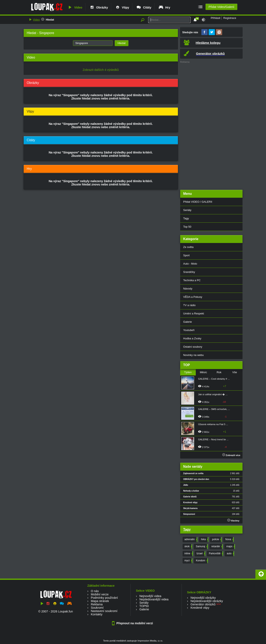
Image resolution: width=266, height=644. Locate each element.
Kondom (202, 561)
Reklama (97, 604)
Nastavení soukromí (104, 611)
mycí (188, 561)
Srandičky (189, 272)
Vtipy (122, 7)
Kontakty (97, 614)
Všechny (233, 520)
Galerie (188, 322)
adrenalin (191, 540)
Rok (219, 372)
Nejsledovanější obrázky (207, 601)
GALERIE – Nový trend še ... (213, 439)
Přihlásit (216, 18)
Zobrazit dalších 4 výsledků (101, 70)
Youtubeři (189, 330)
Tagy (186, 218)
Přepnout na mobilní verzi (133, 623)
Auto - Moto (190, 264)
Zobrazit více (231, 455)
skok (188, 547)
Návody (188, 289)
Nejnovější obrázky (203, 598)
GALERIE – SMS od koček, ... (214, 409)
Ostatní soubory (193, 347)
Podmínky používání (104, 598)
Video (75, 7)
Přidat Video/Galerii (221, 7)
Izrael (201, 554)
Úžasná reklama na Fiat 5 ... (213, 424)
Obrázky (99, 7)
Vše (235, 372)
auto (230, 554)
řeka (204, 540)
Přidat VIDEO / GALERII (198, 202)
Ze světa (188, 247)
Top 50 (187, 227)
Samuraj (201, 547)
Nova (229, 540)
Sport (187, 255)
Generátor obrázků (203, 604)
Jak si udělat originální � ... (213, 394)
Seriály (187, 210)
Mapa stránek (100, 601)
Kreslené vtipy (200, 608)
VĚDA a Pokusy (193, 297)
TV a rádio (190, 305)
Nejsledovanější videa (154, 599)
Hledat (50, 20)
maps (230, 547)
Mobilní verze (100, 594)
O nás (95, 591)
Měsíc (204, 372)
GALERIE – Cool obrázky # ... (214, 379)
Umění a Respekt (194, 313)
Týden (188, 372)
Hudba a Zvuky (192, 338)
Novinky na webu (194, 355)
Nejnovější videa (150, 596)
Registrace (230, 18)
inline (188, 554)
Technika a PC (192, 280)
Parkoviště (216, 554)
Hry (164, 7)
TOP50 (144, 606)
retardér (217, 547)
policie (216, 540)
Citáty (144, 7)
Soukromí (97, 608)
